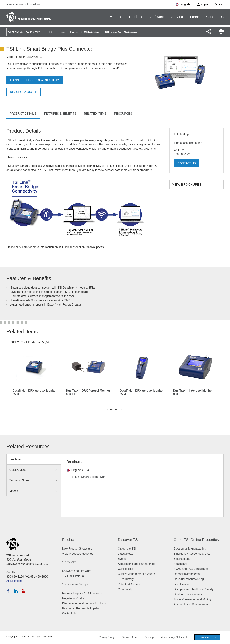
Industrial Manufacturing (189, 579)
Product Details (23, 114)
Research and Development (191, 604)
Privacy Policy (107, 637)
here (25, 247)
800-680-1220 (15, 4)
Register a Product (74, 598)
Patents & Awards (129, 584)
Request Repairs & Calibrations (82, 593)
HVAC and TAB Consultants (191, 569)
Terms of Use (129, 637)
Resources (123, 114)
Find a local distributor (188, 143)
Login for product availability (35, 80)
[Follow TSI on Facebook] (8, 591)
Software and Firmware (77, 571)
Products (136, 17)
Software (157, 17)
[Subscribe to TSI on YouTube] (23, 591)
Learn (195, 17)
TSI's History (126, 579)
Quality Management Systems (137, 574)
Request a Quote (23, 92)
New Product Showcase (77, 549)
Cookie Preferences (207, 637)
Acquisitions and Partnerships (136, 564)
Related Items (95, 114)
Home (62, 32)
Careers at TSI (127, 549)
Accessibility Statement (174, 637)
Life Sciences (182, 584)
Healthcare (180, 564)
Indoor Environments (187, 574)
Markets (116, 17)
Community (125, 589)
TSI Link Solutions (92, 32)
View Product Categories (78, 554)
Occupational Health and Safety (194, 589)
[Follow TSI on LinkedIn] (16, 591)
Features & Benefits (60, 114)
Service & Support (77, 584)
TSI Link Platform (73, 576)
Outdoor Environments (188, 594)
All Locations (32, 4)
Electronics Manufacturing (190, 549)
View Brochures (187, 185)
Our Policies (125, 569)
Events (122, 559)
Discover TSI (128, 540)
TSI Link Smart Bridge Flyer (88, 477)
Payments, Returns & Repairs (81, 608)
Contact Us (215, 17)
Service (177, 17)
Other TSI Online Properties (196, 540)
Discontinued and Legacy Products (84, 603)
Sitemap (149, 637)
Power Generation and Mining (192, 599)
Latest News (126, 554)
